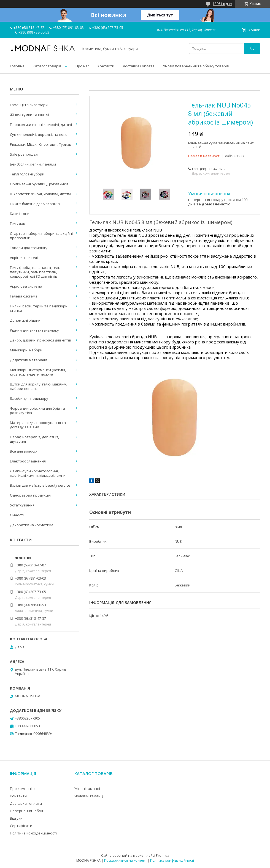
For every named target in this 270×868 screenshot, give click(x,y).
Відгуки (16, 818)
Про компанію (22, 789)
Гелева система (24, 296)
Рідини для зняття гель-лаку (34, 330)
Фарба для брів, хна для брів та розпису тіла (37, 410)
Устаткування (22, 505)
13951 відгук (222, 4)
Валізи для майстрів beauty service (40, 485)
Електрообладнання (28, 461)
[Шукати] (252, 49)
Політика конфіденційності (33, 833)
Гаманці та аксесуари (29, 105)
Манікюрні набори (26, 350)
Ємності (17, 515)
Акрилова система (26, 286)
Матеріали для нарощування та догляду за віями (38, 425)
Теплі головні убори (27, 174)
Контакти (106, 66)
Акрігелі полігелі (24, 258)
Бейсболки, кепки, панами (33, 164)
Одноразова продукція (30, 495)
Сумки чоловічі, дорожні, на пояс (38, 134)
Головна (17, 66)
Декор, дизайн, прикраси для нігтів (40, 340)
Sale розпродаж (24, 154)
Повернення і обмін (27, 811)
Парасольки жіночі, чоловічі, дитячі (41, 125)
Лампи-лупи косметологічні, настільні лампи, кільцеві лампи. (38, 473)
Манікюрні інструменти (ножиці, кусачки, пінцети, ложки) (38, 372)
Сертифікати (21, 826)
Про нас (82, 66)
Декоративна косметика (32, 525)
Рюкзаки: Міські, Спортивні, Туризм (41, 144)
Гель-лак (17, 224)
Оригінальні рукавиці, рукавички (39, 184)
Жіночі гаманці (87, 789)
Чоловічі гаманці (89, 796)
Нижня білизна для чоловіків (35, 204)
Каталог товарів (47, 66)
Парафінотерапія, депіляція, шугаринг (34, 439)
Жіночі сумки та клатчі (29, 115)
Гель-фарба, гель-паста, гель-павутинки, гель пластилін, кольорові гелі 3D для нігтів (36, 272)
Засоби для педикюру (29, 398)
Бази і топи (20, 214)
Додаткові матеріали (29, 360)
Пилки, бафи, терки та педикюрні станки (39, 308)
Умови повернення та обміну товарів (196, 66)
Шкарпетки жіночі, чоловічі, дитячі (40, 194)
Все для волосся (24, 451)
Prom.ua (163, 855)
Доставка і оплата (139, 66)
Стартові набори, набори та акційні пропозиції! (41, 236)
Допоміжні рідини (25, 320)
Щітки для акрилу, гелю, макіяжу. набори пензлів (38, 386)
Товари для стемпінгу (29, 248)
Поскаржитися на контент (125, 860)
